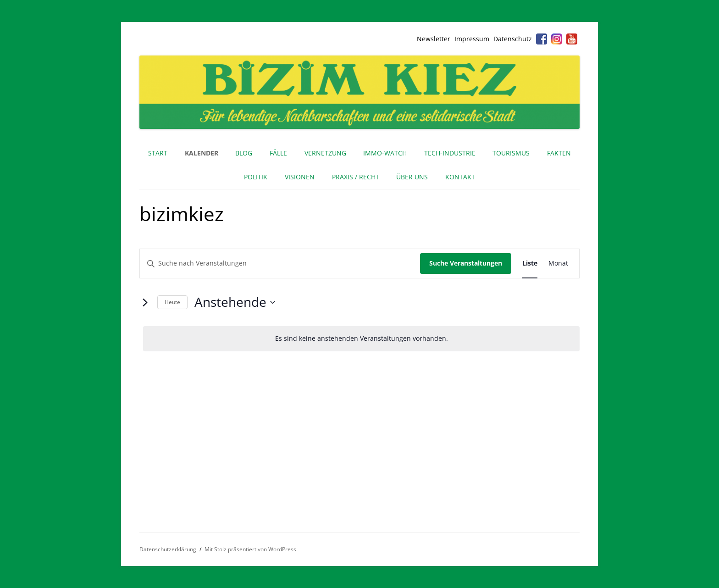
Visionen (300, 177)
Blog (244, 153)
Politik (256, 177)
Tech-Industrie (450, 153)
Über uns (412, 177)
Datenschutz (513, 39)
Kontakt (460, 177)
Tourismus (511, 153)
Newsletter (434, 39)
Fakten (559, 153)
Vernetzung (325, 153)
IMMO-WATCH (385, 153)
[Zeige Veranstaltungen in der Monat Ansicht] (558, 263)
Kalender (202, 153)
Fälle (278, 153)
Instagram (557, 39)
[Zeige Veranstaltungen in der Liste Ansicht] (530, 263)
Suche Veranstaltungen (466, 263)
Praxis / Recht (356, 177)
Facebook (542, 39)
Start (158, 153)
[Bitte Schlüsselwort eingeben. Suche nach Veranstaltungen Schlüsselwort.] (280, 263)
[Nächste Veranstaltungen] (145, 302)
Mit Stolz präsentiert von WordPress (250, 549)
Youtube (572, 39)
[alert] (361, 339)
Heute (172, 302)
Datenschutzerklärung (168, 549)
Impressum (472, 39)
